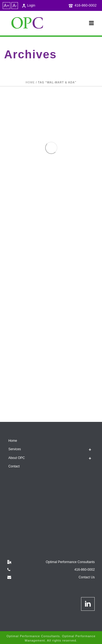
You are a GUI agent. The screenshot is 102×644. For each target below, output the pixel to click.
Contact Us (87, 577)
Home (30, 82)
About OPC (17, 458)
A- (15, 6)
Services (15, 449)
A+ (7, 6)
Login (28, 5)
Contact (14, 466)
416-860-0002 (86, 5)
